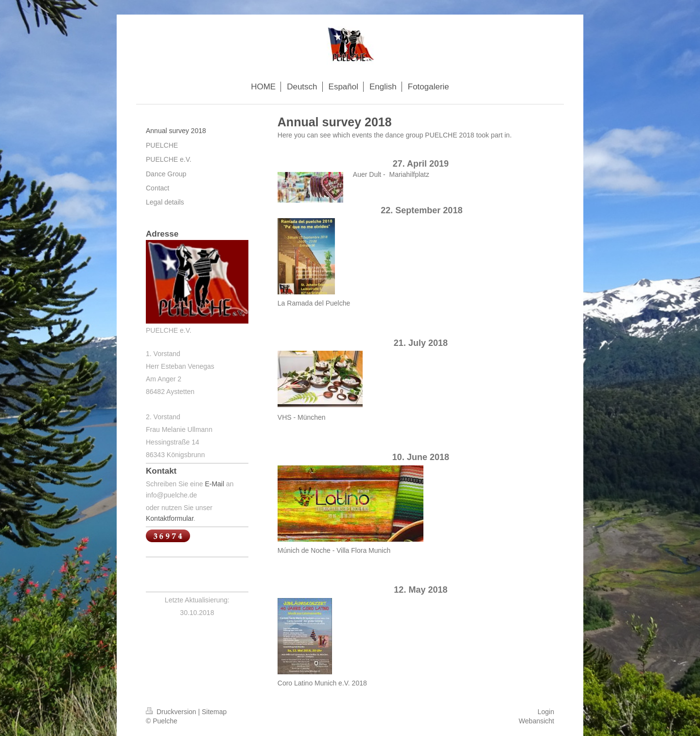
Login (546, 712)
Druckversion (172, 712)
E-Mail (214, 484)
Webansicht (536, 721)
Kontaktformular (170, 518)
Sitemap (214, 712)
